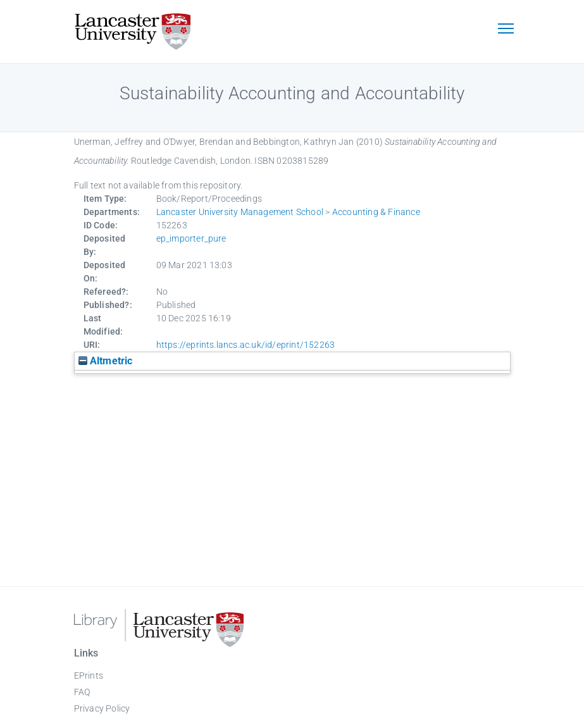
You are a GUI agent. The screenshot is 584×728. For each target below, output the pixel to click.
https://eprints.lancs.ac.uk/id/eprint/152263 (246, 345)
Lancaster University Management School (240, 212)
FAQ (82, 692)
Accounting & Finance (376, 212)
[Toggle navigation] (506, 30)
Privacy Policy (102, 708)
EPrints (89, 676)
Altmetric (106, 361)
